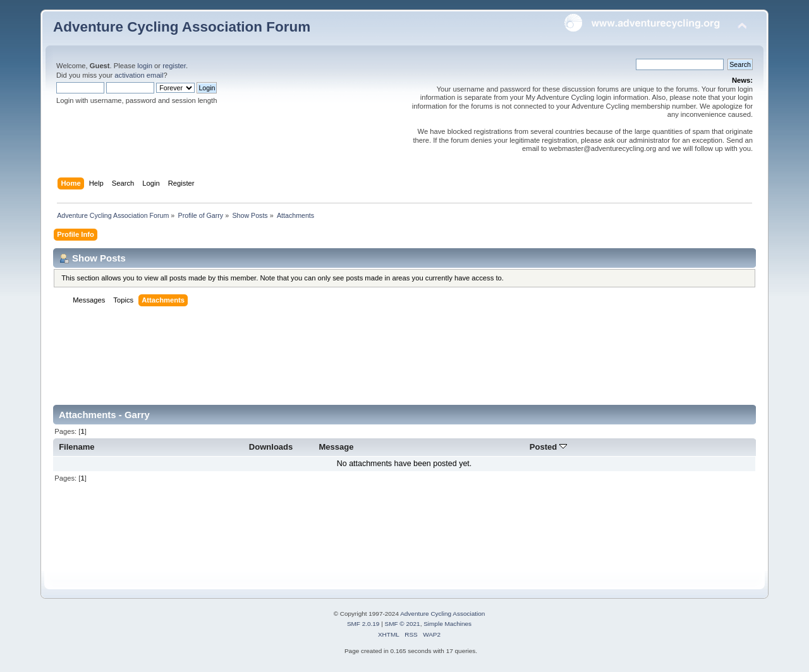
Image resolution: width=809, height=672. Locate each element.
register (174, 66)
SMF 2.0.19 (363, 624)
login (145, 66)
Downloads (271, 447)
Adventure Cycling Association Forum (182, 27)
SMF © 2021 (403, 624)
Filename (77, 447)
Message (336, 447)
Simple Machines (447, 624)
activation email (139, 75)
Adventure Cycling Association (442, 614)
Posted (548, 447)
